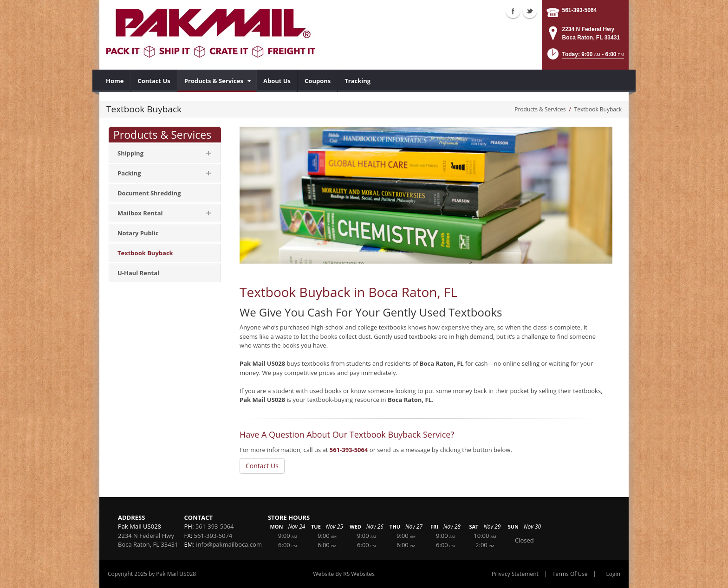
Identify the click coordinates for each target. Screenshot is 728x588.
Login (613, 574)
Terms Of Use (570, 574)
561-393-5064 (580, 10)
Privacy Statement (515, 574)
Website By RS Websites (344, 574)
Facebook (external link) (513, 11)
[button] (585, 57)
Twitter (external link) (530, 11)
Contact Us (262, 466)
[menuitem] (115, 81)
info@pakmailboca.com (229, 544)
